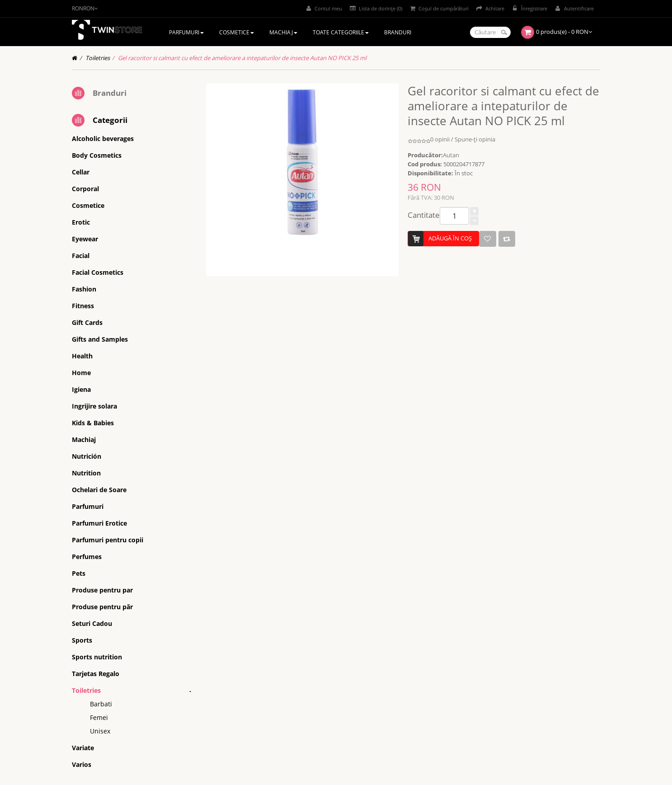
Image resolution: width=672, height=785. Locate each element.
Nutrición (87, 456)
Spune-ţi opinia (475, 139)
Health (82, 356)
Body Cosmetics (97, 155)
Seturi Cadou (92, 623)
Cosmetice (88, 205)
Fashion (84, 289)
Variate (83, 748)
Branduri (110, 93)
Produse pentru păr (102, 607)
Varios (82, 764)
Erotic (81, 222)
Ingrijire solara (94, 406)
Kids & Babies (93, 423)
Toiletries (98, 58)
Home (81, 373)
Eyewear (85, 239)
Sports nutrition (97, 657)
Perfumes (87, 557)
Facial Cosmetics (98, 272)
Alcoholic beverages (103, 139)
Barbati (101, 704)
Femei (99, 717)
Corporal (85, 189)
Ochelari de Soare (99, 490)
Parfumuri (88, 506)
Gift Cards (87, 322)
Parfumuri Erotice (99, 523)
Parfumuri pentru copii (108, 540)
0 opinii (440, 139)
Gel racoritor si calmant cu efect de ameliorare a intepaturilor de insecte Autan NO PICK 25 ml (242, 58)
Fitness (83, 306)
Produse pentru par (102, 590)
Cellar (81, 172)
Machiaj (84, 440)
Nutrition (86, 473)
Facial (81, 256)
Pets (79, 573)
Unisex (100, 731)
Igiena (81, 389)
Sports (82, 640)
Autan (451, 155)
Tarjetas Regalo (96, 674)
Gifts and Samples (100, 339)
